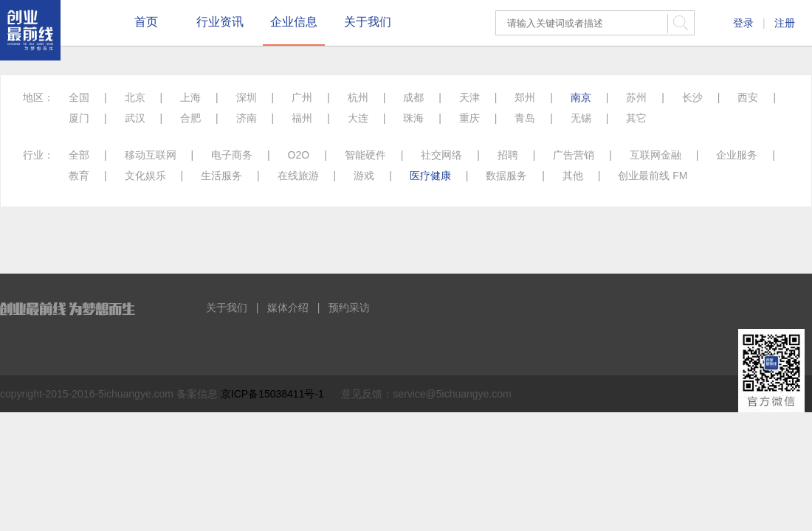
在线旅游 (298, 176)
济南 (247, 118)
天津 (469, 97)
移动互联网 (151, 155)
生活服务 (221, 176)
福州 (302, 118)
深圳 (247, 97)
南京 (581, 97)
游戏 (364, 176)
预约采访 (349, 308)
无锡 (581, 118)
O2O (299, 155)
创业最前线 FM (653, 176)
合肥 (190, 118)
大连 (358, 118)
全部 (79, 155)
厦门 (79, 118)
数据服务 (506, 176)
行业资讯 (220, 22)
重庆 (469, 118)
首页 (146, 22)
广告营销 (574, 155)
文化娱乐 (145, 176)
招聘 (508, 155)
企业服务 (737, 155)
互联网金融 (656, 155)
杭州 (358, 97)
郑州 (525, 97)
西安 (748, 97)
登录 (743, 23)
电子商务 (232, 155)
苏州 (636, 97)
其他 (573, 176)
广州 (302, 97)
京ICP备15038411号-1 (272, 394)
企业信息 (294, 22)
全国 (79, 97)
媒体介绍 (288, 308)
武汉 (135, 118)
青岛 (525, 118)
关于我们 (368, 22)
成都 (413, 97)
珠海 (413, 118)
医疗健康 (430, 176)
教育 (79, 176)
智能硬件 (365, 155)
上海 (190, 97)
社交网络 (441, 155)
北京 (135, 97)
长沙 (692, 97)
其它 (636, 118)
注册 (785, 23)
